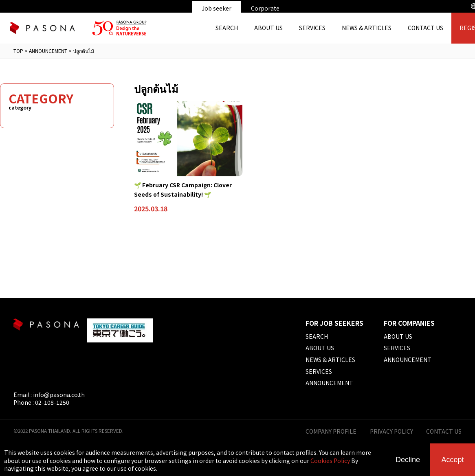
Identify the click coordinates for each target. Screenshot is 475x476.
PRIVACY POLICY (391, 431)
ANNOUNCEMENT (48, 51)
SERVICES (312, 28)
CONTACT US (426, 28)
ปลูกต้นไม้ (84, 51)
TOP (18, 51)
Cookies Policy (330, 461)
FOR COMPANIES (409, 323)
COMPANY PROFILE (331, 431)
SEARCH (227, 28)
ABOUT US (268, 28)
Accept (452, 460)
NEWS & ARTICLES (367, 28)
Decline (408, 460)
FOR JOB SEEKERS (334, 323)
